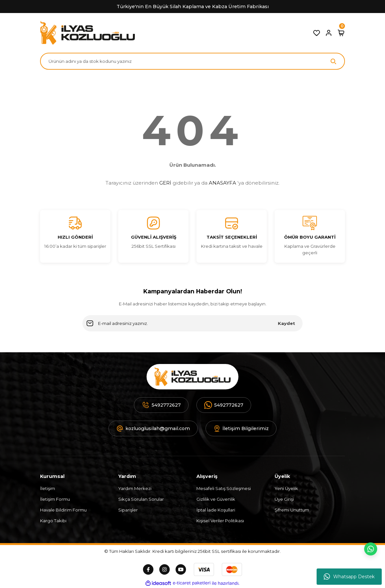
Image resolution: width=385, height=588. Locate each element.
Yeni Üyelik (286, 488)
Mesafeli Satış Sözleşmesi (224, 488)
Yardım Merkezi (135, 488)
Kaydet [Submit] (286, 323)
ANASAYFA (222, 183)
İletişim (48, 488)
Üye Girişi (284, 499)
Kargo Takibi (53, 521)
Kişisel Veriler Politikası (220, 521)
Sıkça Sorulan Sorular (141, 499)
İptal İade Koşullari (216, 510)
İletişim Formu (55, 499)
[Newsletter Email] (192, 323)
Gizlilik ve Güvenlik (216, 499)
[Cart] (341, 33)
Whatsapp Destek (349, 577)
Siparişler (128, 510)
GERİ (165, 183)
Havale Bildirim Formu (63, 510)
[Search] (192, 61)
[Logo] (87, 33)
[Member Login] (329, 33)
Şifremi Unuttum (292, 510)
